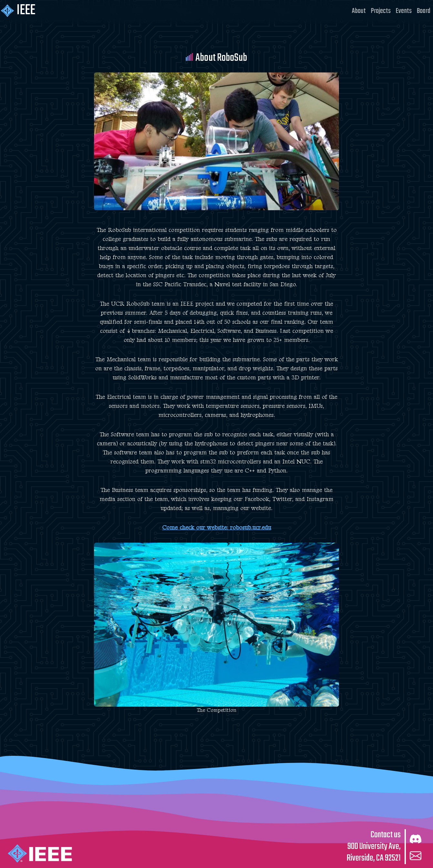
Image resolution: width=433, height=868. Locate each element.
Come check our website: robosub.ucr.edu (217, 528)
